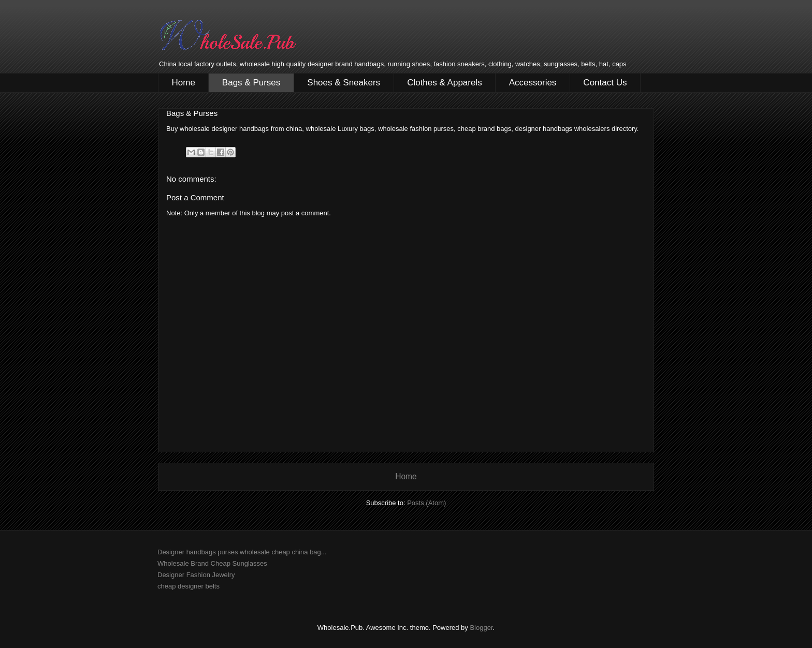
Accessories (533, 83)
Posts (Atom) (426, 503)
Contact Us (605, 83)
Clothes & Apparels (445, 83)
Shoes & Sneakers (344, 83)
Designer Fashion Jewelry (196, 575)
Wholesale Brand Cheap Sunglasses (212, 563)
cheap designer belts (189, 586)
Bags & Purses (251, 83)
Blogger (481, 628)
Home (184, 83)
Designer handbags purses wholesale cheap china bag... (242, 552)
